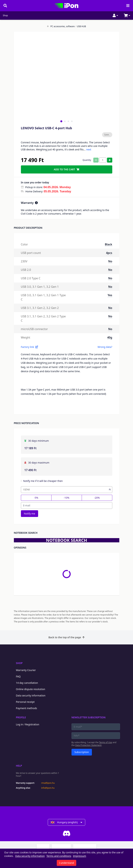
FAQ (18, 676)
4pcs (109, 253)
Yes (110, 295)
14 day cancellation (27, 683)
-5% (36, 498)
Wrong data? (105, 347)
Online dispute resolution (31, 689)
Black (109, 244)
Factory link (29, 347)
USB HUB (81, 26)
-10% (66, 498)
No (110, 261)
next (89, 149)
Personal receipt (25, 702)
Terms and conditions (59, 856)
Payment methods (27, 708)
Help (19, 766)
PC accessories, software (61, 26)
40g (110, 337)
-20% (97, 498)
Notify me (30, 514)
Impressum (80, 856)
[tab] (61, 121)
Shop (5, 16)
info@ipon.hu (48, 788)
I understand (66, 863)
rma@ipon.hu (48, 783)
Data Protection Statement (88, 745)
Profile (21, 717)
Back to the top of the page (66, 637)
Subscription (82, 752)
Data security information (31, 695)
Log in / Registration (28, 724)
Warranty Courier (26, 670)
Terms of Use (106, 742)
